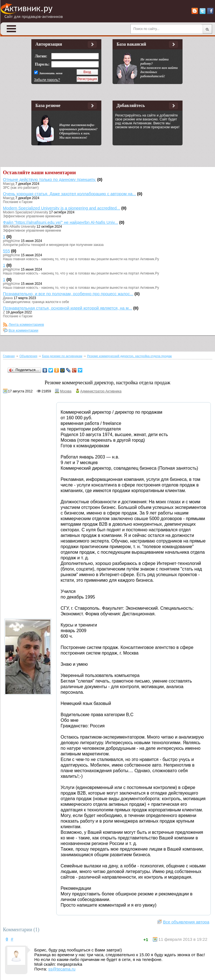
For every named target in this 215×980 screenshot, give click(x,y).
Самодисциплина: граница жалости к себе (36, 302)
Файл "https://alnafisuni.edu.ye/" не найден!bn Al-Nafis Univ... (61, 222)
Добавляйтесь (131, 105)
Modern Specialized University (26, 212)
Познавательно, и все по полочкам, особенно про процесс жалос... (68, 294)
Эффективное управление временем (32, 216)
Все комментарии (24, 330)
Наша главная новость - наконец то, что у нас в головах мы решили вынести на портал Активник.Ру (81, 259)
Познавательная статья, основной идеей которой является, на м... (68, 308)
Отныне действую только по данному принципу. (50, 179)
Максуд (9, 184)
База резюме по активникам (62, 356)
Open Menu (11, 29)
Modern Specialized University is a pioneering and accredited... (62, 208)
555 (7, 251)
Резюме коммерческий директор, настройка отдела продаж (129, 356)
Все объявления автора (186, 922)
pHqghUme (12, 241)
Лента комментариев (26, 324)
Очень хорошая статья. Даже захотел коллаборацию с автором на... (70, 194)
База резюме (48, 105)
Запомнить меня (51, 73)
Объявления (29, 356)
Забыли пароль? (47, 80)
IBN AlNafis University (19, 227)
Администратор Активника (101, 391)
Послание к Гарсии (18, 202)
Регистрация (87, 79)
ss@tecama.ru (62, 969)
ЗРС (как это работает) (21, 188)
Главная (9, 356)
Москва (66, 391)
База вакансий (131, 44)
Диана (8, 298)
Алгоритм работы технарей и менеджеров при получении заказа (53, 245)
